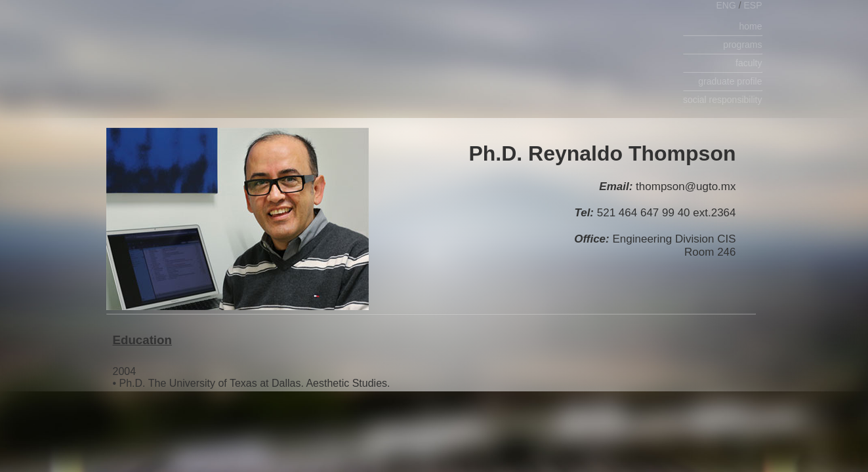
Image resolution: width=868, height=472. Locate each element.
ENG (727, 5)
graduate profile (730, 81)
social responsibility (723, 100)
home (750, 26)
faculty (749, 63)
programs (742, 45)
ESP (753, 5)
